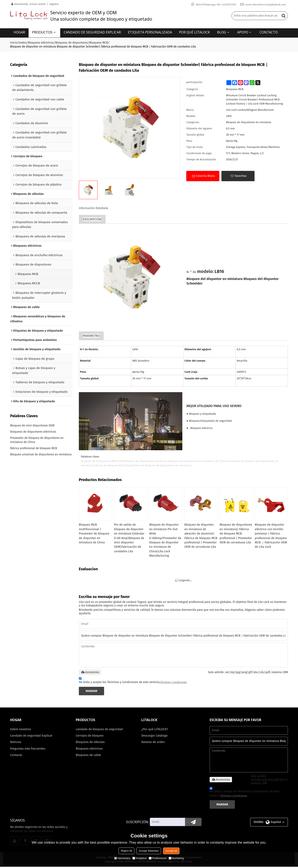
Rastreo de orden (153, 744)
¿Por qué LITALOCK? (155, 730)
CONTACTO (269, 32)
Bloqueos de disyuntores (71, 42)
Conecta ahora (205, 176)
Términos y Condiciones (174, 683)
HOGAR (19, 32)
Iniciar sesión (38, 4)
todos (23, 42)
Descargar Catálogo (155, 737)
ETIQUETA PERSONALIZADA (150, 32)
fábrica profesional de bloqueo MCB (34, 449)
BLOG (222, 32)
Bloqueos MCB (99, 42)
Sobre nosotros (21, 730)
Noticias (16, 744)
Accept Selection (149, 851)
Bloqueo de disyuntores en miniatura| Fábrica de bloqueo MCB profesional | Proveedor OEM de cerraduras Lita (236, 534)
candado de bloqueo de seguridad (100, 730)
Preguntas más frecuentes (28, 750)
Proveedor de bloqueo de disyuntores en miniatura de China (37, 440)
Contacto (16, 757)
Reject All (126, 851)
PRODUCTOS (42, 32)
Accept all (171, 851)
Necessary (122, 858)
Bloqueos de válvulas (91, 744)
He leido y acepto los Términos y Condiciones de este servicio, (133, 682)
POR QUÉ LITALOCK (194, 32)
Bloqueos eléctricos (41, 42)
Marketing (176, 858)
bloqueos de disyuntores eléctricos (33, 432)
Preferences (158, 858)
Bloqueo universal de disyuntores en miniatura (41, 455)
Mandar (92, 692)
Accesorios (90, 673)
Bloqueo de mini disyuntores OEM (32, 426)
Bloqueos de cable (89, 757)
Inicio (14, 42)
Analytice (140, 858)
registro (54, 4)
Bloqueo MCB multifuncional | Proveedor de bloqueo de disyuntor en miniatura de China (94, 534)
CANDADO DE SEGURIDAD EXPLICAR (92, 32)
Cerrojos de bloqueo (90, 737)
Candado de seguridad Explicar (32, 737)
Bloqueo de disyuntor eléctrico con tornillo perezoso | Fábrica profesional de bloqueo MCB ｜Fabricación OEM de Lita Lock (271, 536)
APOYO (243, 32)
